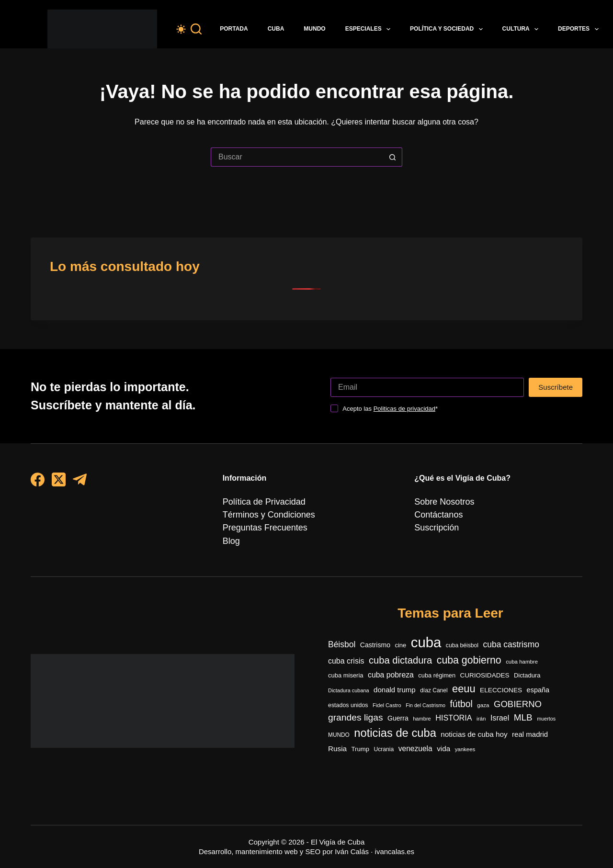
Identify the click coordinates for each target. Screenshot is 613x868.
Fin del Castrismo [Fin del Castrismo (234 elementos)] (426, 700)
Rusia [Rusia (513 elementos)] (337, 749)
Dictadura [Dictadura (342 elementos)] (527, 667)
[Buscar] (196, 29)
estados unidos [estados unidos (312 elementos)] (348, 700)
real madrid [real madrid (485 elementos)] (530, 733)
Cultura (522, 29)
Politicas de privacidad (404, 395)
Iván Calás (352, 851)
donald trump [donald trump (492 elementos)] (395, 683)
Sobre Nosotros (441, 489)
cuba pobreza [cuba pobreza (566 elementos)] (391, 667)
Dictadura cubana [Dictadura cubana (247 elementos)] (349, 684)
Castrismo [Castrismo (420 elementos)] (375, 633)
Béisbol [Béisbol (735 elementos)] (342, 633)
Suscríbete (556, 374)
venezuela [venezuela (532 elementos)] (415, 749)
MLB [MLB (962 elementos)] (523, 715)
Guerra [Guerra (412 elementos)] (398, 715)
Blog (230, 528)
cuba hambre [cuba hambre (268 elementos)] (522, 653)
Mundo (314, 29)
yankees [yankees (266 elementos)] (465, 749)
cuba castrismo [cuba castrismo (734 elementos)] (511, 633)
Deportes (580, 29)
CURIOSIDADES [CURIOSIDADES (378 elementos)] (485, 667)
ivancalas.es (395, 851)
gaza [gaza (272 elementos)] (483, 700)
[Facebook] (38, 466)
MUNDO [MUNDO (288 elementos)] (339, 734)
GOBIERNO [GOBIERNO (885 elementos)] (518, 699)
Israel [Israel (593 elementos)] (500, 715)
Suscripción (434, 515)
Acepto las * (390, 395)
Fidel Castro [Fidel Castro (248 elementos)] (387, 700)
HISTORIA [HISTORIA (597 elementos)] (454, 715)
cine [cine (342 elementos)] (401, 634)
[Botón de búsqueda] (393, 157)
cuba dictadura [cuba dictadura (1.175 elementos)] (400, 651)
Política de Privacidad (260, 489)
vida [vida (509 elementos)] (443, 749)
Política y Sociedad (448, 29)
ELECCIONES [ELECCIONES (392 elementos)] (501, 683)
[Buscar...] (297, 157)
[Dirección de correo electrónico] (427, 374)
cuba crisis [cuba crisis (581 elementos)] (346, 652)
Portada (234, 29)
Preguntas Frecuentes (260, 515)
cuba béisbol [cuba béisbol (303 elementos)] (462, 634)
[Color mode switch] (181, 29)
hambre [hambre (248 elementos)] (422, 716)
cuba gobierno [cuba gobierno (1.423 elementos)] (469, 651)
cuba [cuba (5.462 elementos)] (426, 631)
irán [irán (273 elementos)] (481, 716)
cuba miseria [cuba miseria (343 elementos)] (346, 667)
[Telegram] (80, 466)
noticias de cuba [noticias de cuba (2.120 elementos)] (395, 732)
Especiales (370, 29)
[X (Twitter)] (59, 466)
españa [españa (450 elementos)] (538, 683)
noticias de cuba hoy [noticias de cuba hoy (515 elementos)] (474, 733)
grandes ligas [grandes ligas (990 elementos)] (356, 715)
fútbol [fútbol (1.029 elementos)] (461, 699)
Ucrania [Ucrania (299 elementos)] (384, 749)
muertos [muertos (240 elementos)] (546, 716)
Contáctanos (436, 502)
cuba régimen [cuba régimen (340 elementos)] (437, 667)
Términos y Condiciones (264, 502)
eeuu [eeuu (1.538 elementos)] (464, 682)
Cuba (276, 29)
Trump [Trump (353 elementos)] (360, 749)
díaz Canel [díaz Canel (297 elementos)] (434, 684)
